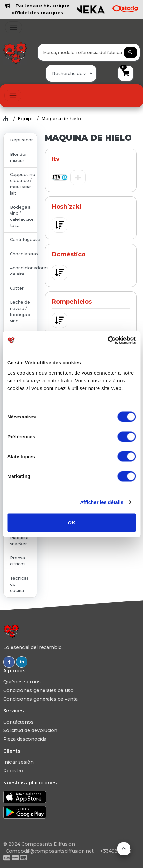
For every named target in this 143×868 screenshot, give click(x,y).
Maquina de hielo (61, 119)
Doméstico (69, 254)
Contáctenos (18, 722)
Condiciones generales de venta (40, 699)
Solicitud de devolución (30, 730)
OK (71, 522)
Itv (56, 159)
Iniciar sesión (18, 762)
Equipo (26, 119)
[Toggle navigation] (14, 27)
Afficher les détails (102, 502)
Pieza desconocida (25, 739)
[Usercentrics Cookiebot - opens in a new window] (108, 340)
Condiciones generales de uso (38, 690)
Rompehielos (72, 302)
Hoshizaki (67, 207)
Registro (13, 771)
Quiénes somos (22, 682)
